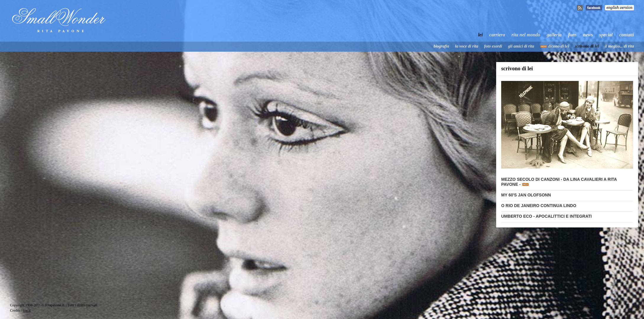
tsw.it (27, 310)
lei (480, 35)
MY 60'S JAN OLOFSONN (526, 195)
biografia (441, 46)
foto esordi (493, 46)
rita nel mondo (526, 35)
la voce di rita (467, 46)
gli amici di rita (521, 46)
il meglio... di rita (619, 46)
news (588, 35)
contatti (627, 35)
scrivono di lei (587, 46)
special (606, 35)
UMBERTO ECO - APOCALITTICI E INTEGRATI (546, 216)
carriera (497, 35)
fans (572, 35)
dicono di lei (559, 46)
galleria (554, 35)
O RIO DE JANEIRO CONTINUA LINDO (539, 206)
